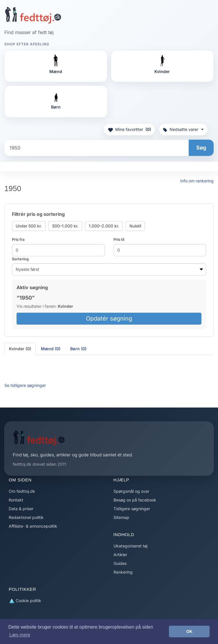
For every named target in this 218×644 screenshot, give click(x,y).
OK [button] (189, 631)
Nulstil (135, 226)
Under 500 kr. (29, 226)
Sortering (20, 259)
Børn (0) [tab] (78, 349)
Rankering (123, 572)
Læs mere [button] (20, 635)
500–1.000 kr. (65, 226)
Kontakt (16, 500)
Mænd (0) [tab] (51, 349)
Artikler (120, 555)
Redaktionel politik (26, 517)
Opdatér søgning (109, 319)
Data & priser (21, 509)
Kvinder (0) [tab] (20, 349)
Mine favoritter (129, 129)
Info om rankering (197, 181)
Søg (201, 148)
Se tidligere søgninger (25, 385)
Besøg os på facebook (135, 500)
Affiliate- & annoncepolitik (33, 526)
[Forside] (33, 15)
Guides (120, 563)
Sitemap (121, 517)
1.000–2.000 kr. (104, 226)
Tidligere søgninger (132, 509)
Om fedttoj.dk (22, 491)
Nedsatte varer (183, 129)
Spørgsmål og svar (131, 491)
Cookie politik (25, 601)
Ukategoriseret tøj (130, 546)
